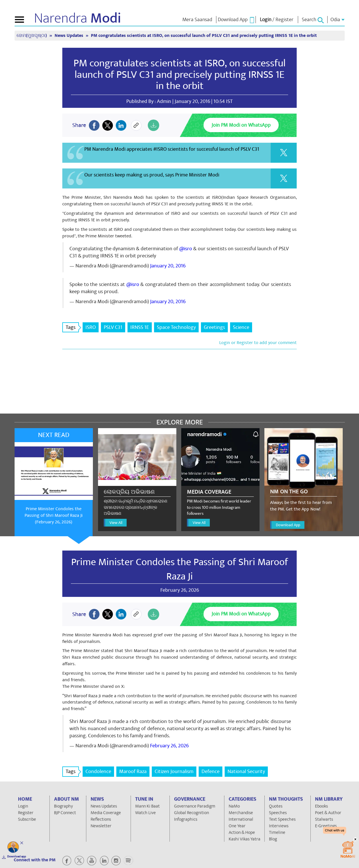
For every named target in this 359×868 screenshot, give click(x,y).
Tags (72, 327)
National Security (246, 771)
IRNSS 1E (140, 327)
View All (116, 523)
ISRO (91, 327)
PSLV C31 (113, 327)
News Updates (69, 36)
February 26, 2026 (169, 746)
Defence (211, 771)
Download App (288, 525)
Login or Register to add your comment (258, 343)
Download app (17, 857)
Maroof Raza (133, 771)
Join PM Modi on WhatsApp (241, 125)
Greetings (214, 327)
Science (241, 327)
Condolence (98, 771)
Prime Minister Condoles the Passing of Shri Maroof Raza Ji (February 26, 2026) (54, 515)
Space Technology (176, 327)
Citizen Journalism (174, 771)
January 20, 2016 (168, 266)
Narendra (78, 18)
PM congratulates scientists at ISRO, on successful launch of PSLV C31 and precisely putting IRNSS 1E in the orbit (204, 36)
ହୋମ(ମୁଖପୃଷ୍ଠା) (32, 36)
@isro (186, 249)
